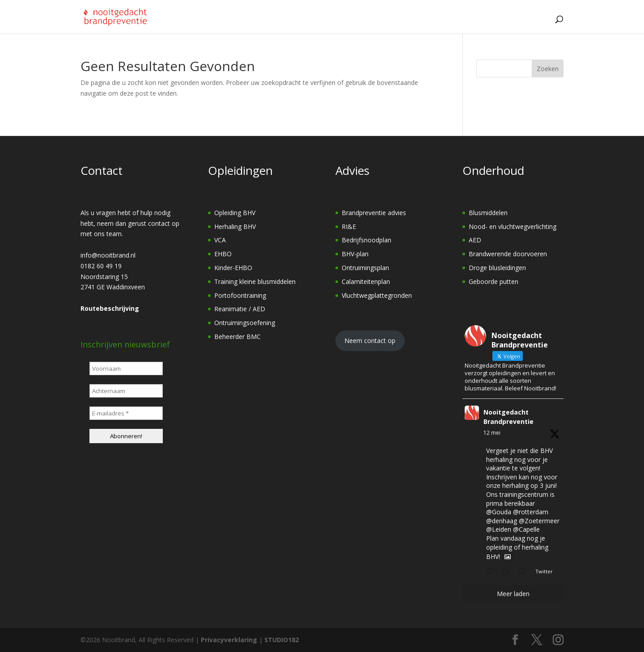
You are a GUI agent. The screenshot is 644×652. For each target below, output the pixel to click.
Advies (335, 25)
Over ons (438, 25)
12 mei (492, 433)
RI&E (349, 227)
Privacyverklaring (229, 640)
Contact (525, 24)
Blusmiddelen (488, 213)
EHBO (223, 254)
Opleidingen (285, 25)
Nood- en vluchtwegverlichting (513, 227)
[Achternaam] (126, 391)
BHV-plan (355, 254)
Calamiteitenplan (366, 282)
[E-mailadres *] (126, 413)
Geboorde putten (494, 282)
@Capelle (526, 529)
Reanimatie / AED (240, 309)
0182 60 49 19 (101, 266)
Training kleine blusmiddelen (255, 282)
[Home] (248, 25)
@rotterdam (531, 512)
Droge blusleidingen (497, 268)
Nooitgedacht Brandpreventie (508, 417)
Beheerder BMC (237, 337)
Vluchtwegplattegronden (377, 295)
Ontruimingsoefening (245, 323)
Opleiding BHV (235, 213)
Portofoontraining (240, 295)
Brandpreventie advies (374, 213)
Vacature (484, 24)
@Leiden (499, 529)
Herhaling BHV (235, 227)
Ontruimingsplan (365, 268)
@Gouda (499, 512)
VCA (220, 240)
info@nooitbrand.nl (108, 255)
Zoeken (548, 69)
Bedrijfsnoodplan (366, 240)
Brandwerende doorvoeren (508, 254)
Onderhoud (384, 25)
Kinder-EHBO (233, 268)
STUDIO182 (282, 640)
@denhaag (502, 521)
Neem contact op (370, 341)
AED (475, 240)
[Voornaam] (126, 368)
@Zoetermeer (539, 521)
